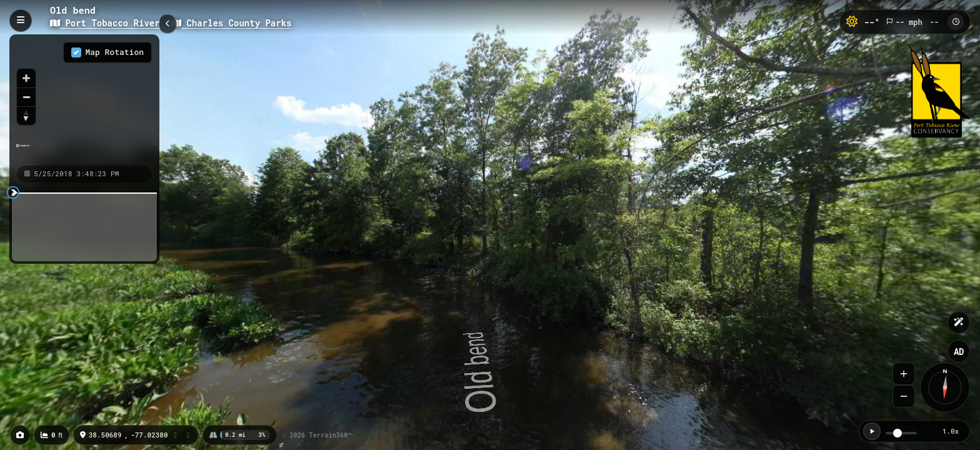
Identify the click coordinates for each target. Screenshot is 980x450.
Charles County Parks (231, 23)
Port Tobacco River (107, 23)
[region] (84, 99)
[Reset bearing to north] (26, 116)
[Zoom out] (26, 97)
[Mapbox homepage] (23, 151)
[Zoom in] (26, 78)
